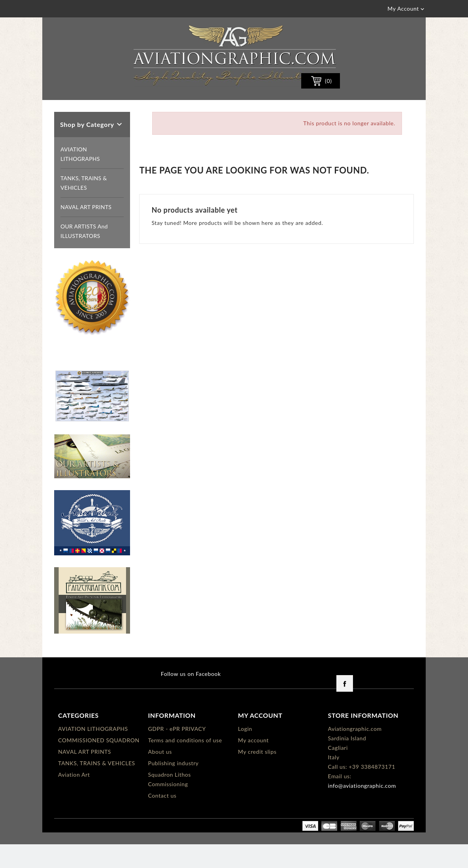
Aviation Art (74, 798)
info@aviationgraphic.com (362, 809)
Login (245, 752)
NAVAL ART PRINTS (86, 231)
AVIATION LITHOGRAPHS (80, 178)
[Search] (217, 104)
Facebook (345, 707)
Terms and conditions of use (185, 764)
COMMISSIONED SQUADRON (99, 764)
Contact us (162, 819)
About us (160, 775)
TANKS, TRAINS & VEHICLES (84, 207)
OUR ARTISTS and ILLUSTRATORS (84, 255)
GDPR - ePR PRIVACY (177, 752)
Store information (363, 739)
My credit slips (257, 775)
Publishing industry (174, 787)
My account (253, 764)
